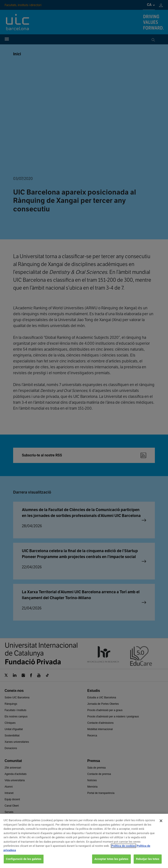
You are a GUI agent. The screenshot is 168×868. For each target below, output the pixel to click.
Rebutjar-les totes (148, 859)
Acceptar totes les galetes (111, 859)
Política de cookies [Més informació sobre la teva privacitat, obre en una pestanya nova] (123, 846)
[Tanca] (161, 821)
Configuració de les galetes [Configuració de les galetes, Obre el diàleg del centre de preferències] (24, 859)
